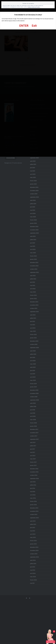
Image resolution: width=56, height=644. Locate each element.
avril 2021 (33, 328)
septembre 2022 (34, 272)
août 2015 (33, 521)
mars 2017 (33, 459)
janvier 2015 (33, 544)
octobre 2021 (34, 308)
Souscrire (11, 158)
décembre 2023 (34, 226)
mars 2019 (33, 380)
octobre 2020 (34, 344)
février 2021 (33, 334)
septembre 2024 (34, 197)
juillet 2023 (33, 240)
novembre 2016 (34, 472)
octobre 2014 (34, 554)
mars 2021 (33, 331)
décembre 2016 (34, 469)
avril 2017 (33, 456)
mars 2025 (33, 177)
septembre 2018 (34, 400)
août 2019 (33, 367)
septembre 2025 (34, 158)
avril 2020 (33, 361)
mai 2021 (33, 325)
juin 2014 (33, 567)
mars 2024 (33, 217)
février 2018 (33, 423)
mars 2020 (33, 364)
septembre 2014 (34, 557)
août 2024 (33, 200)
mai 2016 (33, 492)
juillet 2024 (33, 204)
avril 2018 (33, 416)
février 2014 (33, 580)
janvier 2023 (33, 259)
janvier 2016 (33, 505)
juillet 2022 (33, 279)
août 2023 (33, 236)
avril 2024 (33, 213)
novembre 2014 (34, 550)
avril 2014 (33, 573)
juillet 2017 (33, 446)
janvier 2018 (33, 426)
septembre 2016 (34, 478)
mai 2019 (33, 374)
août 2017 (33, 442)
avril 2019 (33, 377)
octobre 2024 (34, 194)
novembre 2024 (34, 191)
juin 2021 (33, 321)
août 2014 (33, 560)
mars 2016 (33, 498)
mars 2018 (33, 420)
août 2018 (33, 403)
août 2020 (33, 351)
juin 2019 (33, 370)
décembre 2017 (34, 429)
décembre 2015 (34, 508)
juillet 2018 (33, 406)
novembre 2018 (34, 393)
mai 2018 (33, 413)
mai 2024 (33, 210)
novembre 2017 (34, 433)
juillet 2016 (33, 485)
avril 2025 (33, 174)
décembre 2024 (34, 187)
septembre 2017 (34, 439)
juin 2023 (33, 243)
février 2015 (33, 541)
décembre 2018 (34, 390)
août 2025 (33, 161)
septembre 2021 (34, 312)
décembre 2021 (34, 302)
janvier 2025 (33, 184)
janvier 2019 (33, 387)
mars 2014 (33, 577)
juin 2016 (33, 488)
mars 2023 (33, 253)
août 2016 (33, 482)
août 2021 (33, 315)
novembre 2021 (34, 305)
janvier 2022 (33, 298)
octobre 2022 (34, 269)
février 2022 (33, 295)
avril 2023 (33, 249)
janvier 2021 (33, 338)
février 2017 (33, 462)
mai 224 (32, 583)
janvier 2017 (33, 465)
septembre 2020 (34, 348)
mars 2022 (33, 292)
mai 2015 (33, 531)
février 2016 (33, 501)
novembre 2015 (34, 511)
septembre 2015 (34, 518)
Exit (34, 26)
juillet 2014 (33, 564)
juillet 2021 (33, 318)
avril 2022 (33, 289)
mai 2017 (33, 452)
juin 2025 (33, 168)
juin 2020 (33, 357)
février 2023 (33, 256)
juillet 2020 (33, 354)
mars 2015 (33, 537)
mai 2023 (33, 246)
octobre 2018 (34, 397)
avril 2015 (33, 534)
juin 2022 (33, 282)
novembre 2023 (34, 230)
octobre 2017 (34, 436)
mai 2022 (33, 285)
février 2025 (33, 181)
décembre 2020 (34, 341)
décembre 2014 (34, 547)
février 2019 (33, 384)
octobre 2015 (34, 514)
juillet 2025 (33, 164)
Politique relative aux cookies (34, 7)
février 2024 (33, 220)
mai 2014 (33, 570)
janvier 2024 (33, 223)
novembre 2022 (34, 266)
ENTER (24, 26)
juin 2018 (33, 410)
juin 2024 (33, 207)
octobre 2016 (34, 475)
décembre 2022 (34, 262)
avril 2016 (33, 495)
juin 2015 (33, 528)
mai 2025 (33, 171)
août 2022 (33, 276)
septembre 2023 (34, 233)
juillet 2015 (33, 524)
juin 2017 (33, 449)
